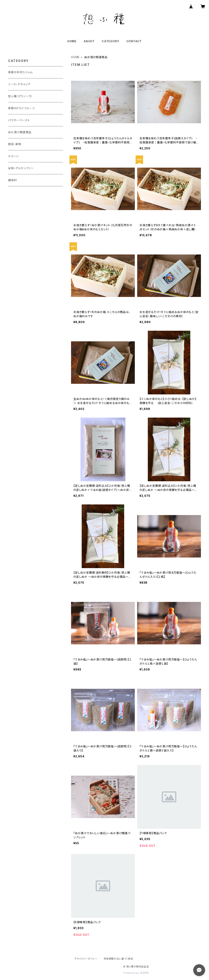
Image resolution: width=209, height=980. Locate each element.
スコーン (13, 156)
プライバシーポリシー (86, 959)
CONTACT (134, 41)
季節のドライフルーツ (21, 108)
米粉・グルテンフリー (21, 168)
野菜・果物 (15, 144)
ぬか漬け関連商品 (20, 132)
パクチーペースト (19, 120)
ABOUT (89, 41)
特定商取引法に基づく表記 (118, 959)
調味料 (12, 180)
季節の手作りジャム (20, 72)
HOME (72, 41)
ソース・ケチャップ (19, 84)
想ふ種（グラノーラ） (20, 96)
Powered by (136, 973)
